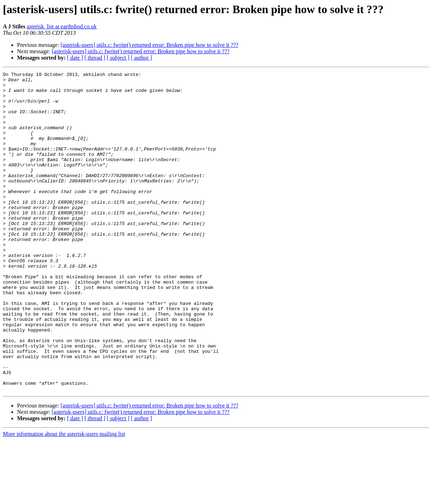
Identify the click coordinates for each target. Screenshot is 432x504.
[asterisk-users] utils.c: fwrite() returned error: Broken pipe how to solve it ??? (149, 45)
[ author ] (142, 58)
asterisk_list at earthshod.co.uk (62, 26)
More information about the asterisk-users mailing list (64, 498)
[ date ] (75, 58)
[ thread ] (95, 58)
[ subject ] (118, 58)
